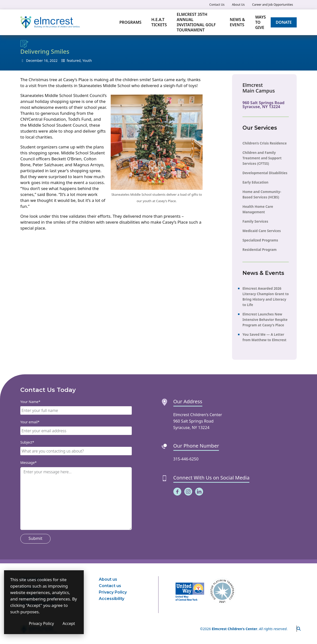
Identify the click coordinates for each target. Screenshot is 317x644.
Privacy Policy (113, 592)
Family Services (255, 221)
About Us (238, 5)
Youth (87, 60)
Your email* (30, 422)
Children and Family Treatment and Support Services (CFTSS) (262, 158)
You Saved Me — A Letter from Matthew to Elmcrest (264, 337)
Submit (35, 538)
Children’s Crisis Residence (265, 143)
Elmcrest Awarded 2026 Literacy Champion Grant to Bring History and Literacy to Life (266, 296)
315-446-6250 (186, 459)
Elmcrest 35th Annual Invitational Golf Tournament (196, 22)
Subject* (27, 442)
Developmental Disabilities (265, 173)
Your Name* (30, 402)
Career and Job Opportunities (273, 5)
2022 (53, 60)
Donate (284, 22)
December (34, 60)
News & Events (238, 22)
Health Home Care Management (258, 209)
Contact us (110, 586)
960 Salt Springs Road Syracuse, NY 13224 (264, 105)
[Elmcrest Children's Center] (50, 22)
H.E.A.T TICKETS (159, 22)
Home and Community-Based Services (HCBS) (262, 194)
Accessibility (112, 599)
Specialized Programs (260, 240)
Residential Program (260, 249)
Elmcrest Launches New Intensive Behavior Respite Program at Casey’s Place (265, 319)
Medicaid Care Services (262, 230)
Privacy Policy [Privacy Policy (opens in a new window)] (67, 623)
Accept (94, 623)
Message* (28, 463)
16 (46, 60)
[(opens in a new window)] (177, 491)
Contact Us (217, 5)
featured (74, 60)
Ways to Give (260, 22)
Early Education (255, 182)
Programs (130, 22)
